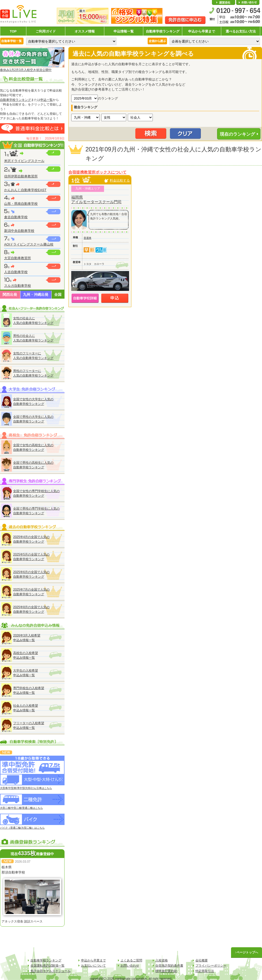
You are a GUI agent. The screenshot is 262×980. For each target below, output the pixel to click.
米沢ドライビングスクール (24, 161)
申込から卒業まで (202, 31)
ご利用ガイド (46, 31)
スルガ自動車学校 (18, 286)
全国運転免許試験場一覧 (47, 966)
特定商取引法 (205, 971)
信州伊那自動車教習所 (21, 176)
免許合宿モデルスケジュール (51, 971)
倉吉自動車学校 (16, 217)
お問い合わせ (248, 3)
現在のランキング (237, 134)
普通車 (88, 238)
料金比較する (120, 180)
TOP (13, 31)
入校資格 (162, 960)
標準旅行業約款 (166, 971)
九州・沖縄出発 (36, 295)
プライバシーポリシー (211, 966)
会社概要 (224, 3)
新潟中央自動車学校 (19, 231)
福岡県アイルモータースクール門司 (96, 199)
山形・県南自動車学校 (21, 204)
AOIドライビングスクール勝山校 (29, 244)
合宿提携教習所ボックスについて (97, 172)
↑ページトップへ (247, 952)
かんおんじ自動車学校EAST (25, 190)
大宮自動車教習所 (18, 258)
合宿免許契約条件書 (169, 966)
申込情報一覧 (124, 31)
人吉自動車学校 (16, 272)
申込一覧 (46, 100)
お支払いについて (93, 966)
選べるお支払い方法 (241, 31)
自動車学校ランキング (163, 31)
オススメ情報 (85, 31)
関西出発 (10, 295)
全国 (58, 295)
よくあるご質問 (131, 960)
